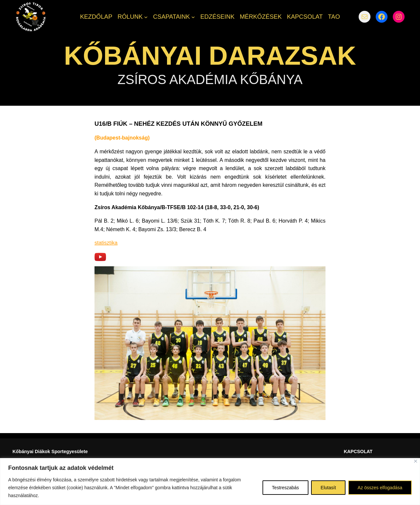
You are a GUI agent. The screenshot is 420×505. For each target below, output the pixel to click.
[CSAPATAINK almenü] (193, 17)
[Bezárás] (416, 461)
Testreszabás (285, 488)
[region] (210, 482)
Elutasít (328, 488)
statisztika (106, 243)
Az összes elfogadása (380, 488)
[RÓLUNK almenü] (146, 17)
